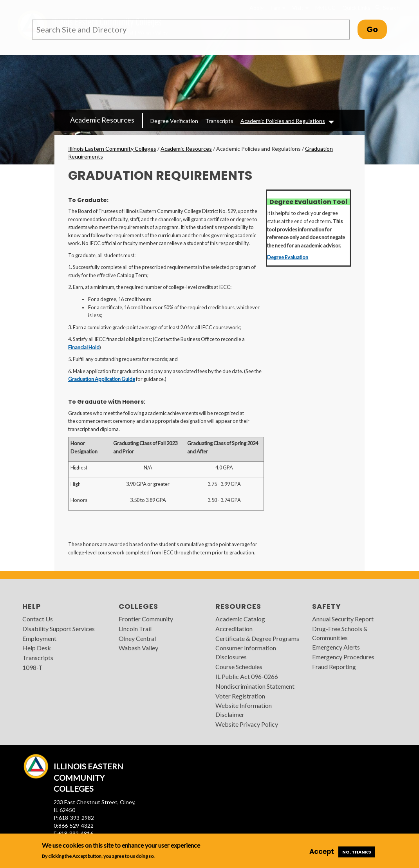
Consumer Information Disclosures (246, 652)
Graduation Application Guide (102, 379)
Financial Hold (84, 347)
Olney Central (137, 638)
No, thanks (357, 852)
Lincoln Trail (135, 629)
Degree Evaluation (288, 257)
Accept (322, 852)
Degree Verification (174, 121)
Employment (39, 638)
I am (278, 8)
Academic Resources (102, 120)
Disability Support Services (59, 629)
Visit (300, 8)
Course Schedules (239, 667)
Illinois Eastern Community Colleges (112, 149)
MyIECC (325, 8)
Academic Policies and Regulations (283, 121)
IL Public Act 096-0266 (247, 676)
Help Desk (37, 648)
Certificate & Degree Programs (257, 638)
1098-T (33, 667)
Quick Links (356, 8)
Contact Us (38, 619)
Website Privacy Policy (247, 724)
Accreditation (234, 629)
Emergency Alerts (336, 647)
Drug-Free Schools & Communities (340, 633)
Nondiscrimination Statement (255, 686)
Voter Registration (240, 696)
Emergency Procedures (343, 657)
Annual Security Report (343, 619)
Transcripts (219, 121)
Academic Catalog (240, 619)
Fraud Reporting (334, 667)
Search (387, 8)
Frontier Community (146, 619)
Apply (256, 8)
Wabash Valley (138, 648)
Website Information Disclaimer (244, 710)
